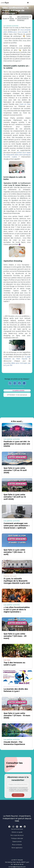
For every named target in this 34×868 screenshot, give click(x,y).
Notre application (17, 848)
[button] (27, 3)
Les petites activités (12, 18)
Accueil (5, 18)
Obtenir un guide (17, 832)
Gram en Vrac (25, 104)
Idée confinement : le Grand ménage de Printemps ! (24, 18)
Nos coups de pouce (17, 835)
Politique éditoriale (17, 838)
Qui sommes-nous (17, 829)
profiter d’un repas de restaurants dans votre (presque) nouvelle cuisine (17, 155)
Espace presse (17, 841)
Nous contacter (17, 845)
